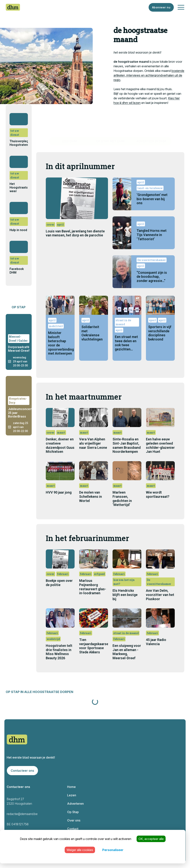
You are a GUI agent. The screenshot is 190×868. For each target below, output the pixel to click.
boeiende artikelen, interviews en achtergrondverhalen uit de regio (149, 75)
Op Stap (73, 812)
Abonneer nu (161, 7)
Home (71, 787)
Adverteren (75, 804)
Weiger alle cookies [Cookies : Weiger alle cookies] (80, 850)
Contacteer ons (22, 771)
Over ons (74, 820)
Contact (73, 829)
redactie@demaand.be (22, 814)
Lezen (72, 795)
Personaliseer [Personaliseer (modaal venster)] (113, 850)
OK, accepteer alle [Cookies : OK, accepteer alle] (151, 839)
